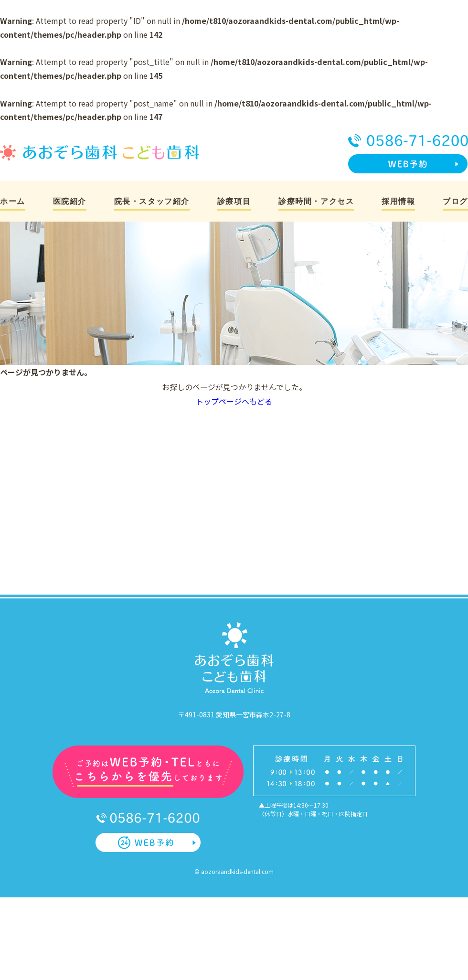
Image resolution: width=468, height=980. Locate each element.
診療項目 (234, 201)
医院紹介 (70, 201)
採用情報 (398, 201)
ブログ (455, 201)
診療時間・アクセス (316, 201)
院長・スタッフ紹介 (152, 201)
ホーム (13, 201)
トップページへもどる (234, 401)
